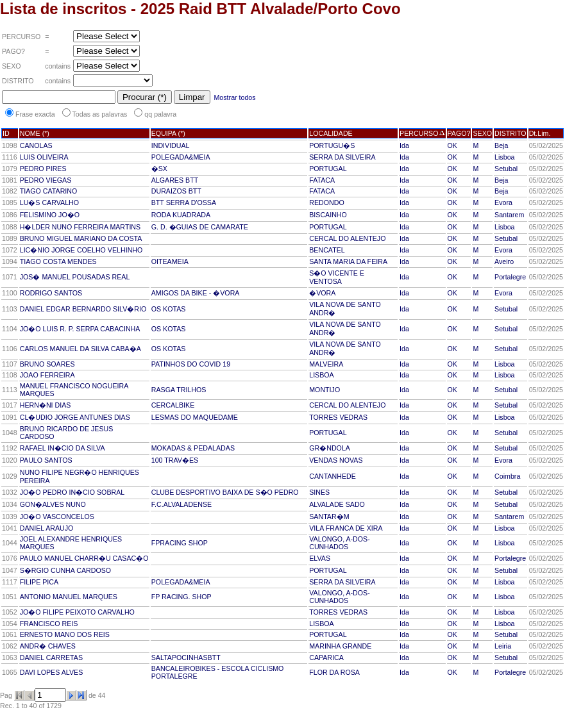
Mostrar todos (234, 97)
